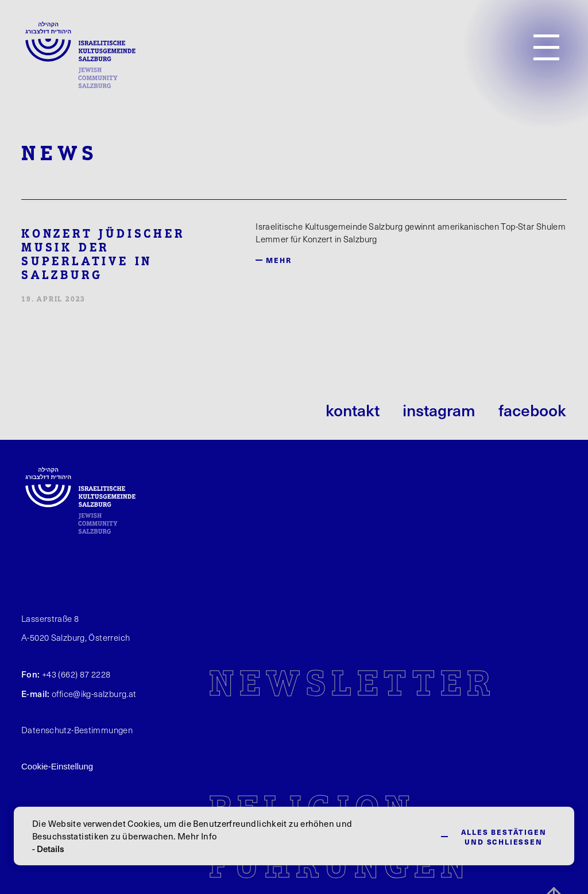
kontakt (353, 410)
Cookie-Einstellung (57, 766)
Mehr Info (197, 836)
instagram (439, 410)
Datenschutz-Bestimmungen (77, 730)
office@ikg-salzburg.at (94, 694)
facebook (532, 410)
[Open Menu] (546, 47)
